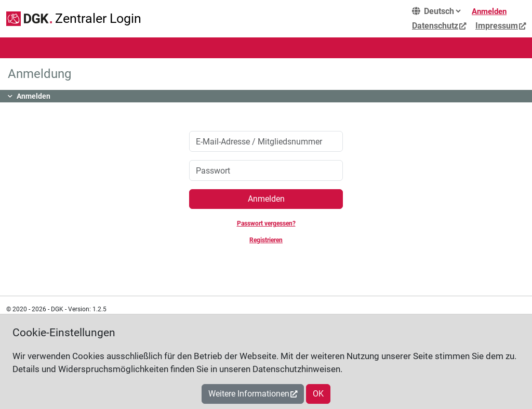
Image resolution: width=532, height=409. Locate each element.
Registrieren (266, 240)
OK (318, 394)
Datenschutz (435, 26)
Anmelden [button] (34, 96)
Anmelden (489, 11)
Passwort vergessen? (266, 223)
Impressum (497, 26)
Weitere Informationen (249, 394)
